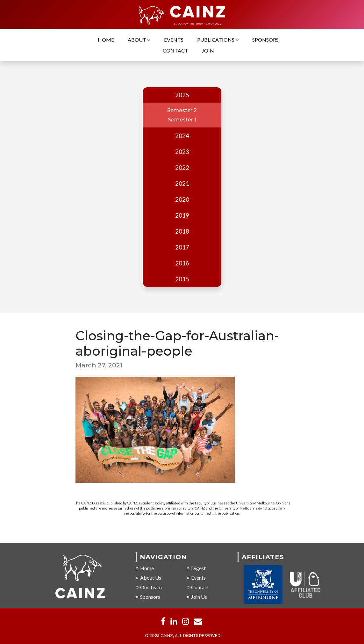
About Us (148, 578)
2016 (182, 263)
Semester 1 (182, 120)
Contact (175, 51)
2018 (182, 231)
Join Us (197, 597)
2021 (182, 184)
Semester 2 (182, 110)
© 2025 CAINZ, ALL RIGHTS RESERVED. (183, 636)
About (139, 40)
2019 (182, 215)
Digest (196, 569)
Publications (218, 40)
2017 (182, 247)
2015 (182, 279)
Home (106, 40)
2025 (182, 95)
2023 (182, 152)
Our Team (149, 588)
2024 (182, 136)
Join (208, 51)
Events (174, 40)
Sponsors (265, 40)
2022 (182, 168)
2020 (182, 199)
